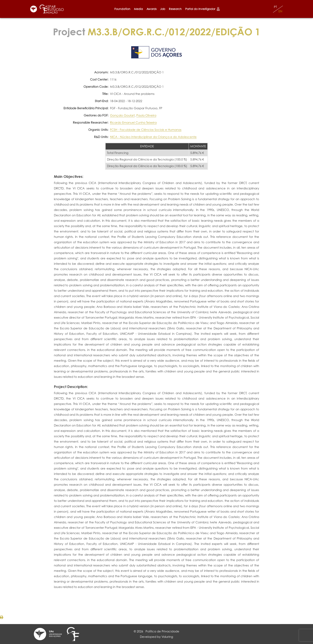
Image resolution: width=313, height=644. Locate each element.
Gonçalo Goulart (122, 115)
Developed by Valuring (156, 637)
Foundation (122, 9)
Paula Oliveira (146, 115)
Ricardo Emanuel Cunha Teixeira (133, 123)
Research (175, 9)
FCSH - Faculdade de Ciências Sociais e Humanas (146, 130)
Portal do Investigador (202, 9)
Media (138, 9)
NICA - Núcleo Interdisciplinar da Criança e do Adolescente (153, 137)
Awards (152, 9)
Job (163, 9)
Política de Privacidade (162, 631)
